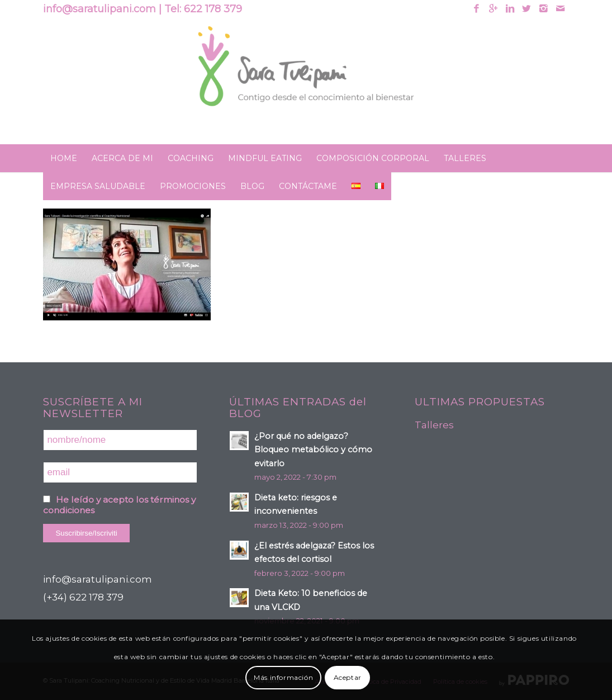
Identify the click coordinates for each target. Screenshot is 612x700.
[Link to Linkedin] (510, 8)
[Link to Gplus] (493, 8)
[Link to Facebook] (476, 8)
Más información (283, 677)
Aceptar (348, 677)
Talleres (434, 425)
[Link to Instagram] (544, 8)
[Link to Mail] (561, 8)
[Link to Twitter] (527, 8)
